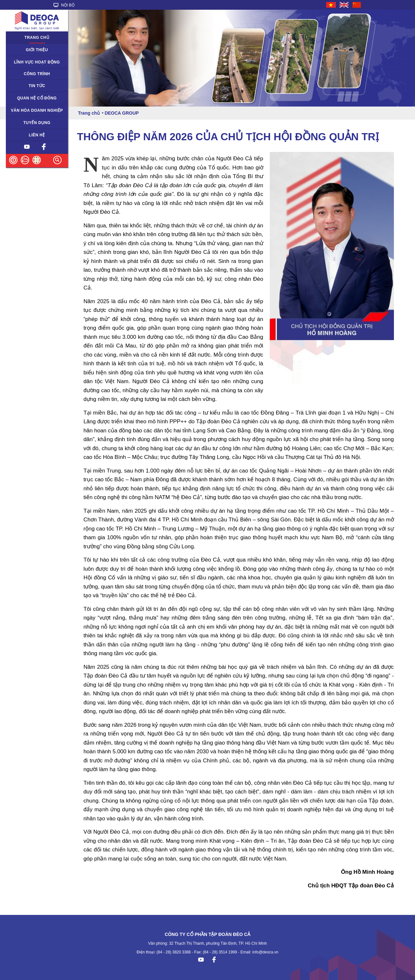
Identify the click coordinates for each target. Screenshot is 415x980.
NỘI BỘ (64, 5)
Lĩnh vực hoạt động (37, 62)
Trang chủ (37, 38)
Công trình (37, 74)
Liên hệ (37, 135)
